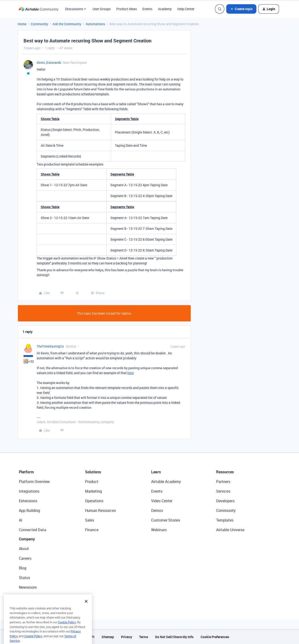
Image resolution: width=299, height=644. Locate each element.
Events (147, 9)
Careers (25, 558)
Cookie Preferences (215, 637)
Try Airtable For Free (35, 597)
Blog (23, 568)
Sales (90, 520)
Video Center (162, 501)
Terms (144, 637)
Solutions (93, 472)
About (24, 549)
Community (39, 24)
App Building (29, 510)
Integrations (29, 491)
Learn (156, 472)
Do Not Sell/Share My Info (174, 637)
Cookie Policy (67, 628)
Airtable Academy (166, 482)
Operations (94, 501)
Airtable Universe (230, 530)
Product (92, 482)
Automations (95, 24)
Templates (225, 520)
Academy (165, 9)
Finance (92, 530)
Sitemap (108, 637)
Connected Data (32, 530)
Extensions (28, 501)
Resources (225, 472)
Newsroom (28, 587)
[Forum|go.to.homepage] (39, 9)
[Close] (86, 608)
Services (223, 491)
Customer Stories (166, 520)
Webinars (159, 530)
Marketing (93, 491)
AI (21, 520)
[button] (241, 9)
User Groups (102, 9)
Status (24, 578)
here (131, 373)
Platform (26, 472)
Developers (225, 501)
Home (22, 24)
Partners (223, 482)
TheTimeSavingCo (50, 346)
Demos (157, 510)
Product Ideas (127, 9)
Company (27, 539)
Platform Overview (34, 482)
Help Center (186, 9)
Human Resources (100, 510)
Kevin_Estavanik (49, 63)
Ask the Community (67, 24)
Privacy (127, 637)
